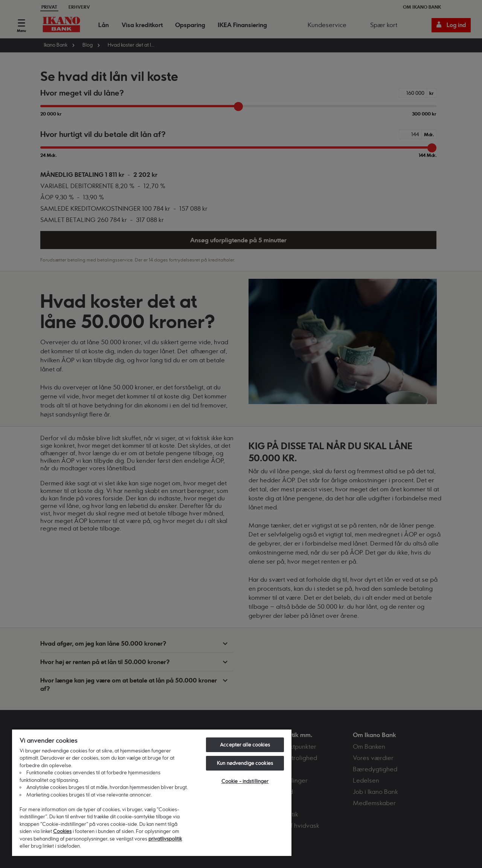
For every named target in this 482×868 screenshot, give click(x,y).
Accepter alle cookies (245, 745)
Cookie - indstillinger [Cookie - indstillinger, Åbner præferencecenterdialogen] (245, 781)
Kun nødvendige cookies (245, 763)
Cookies (62, 831)
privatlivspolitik (165, 839)
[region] (152, 792)
